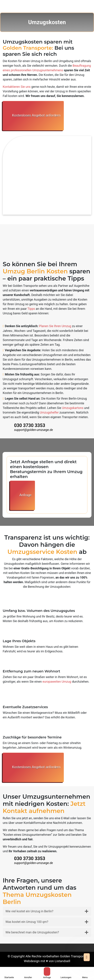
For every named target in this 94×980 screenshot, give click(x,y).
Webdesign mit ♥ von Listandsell (47, 961)
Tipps (31, 309)
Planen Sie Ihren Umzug (55, 326)
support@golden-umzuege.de (34, 430)
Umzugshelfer (49, 412)
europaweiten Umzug (57, 682)
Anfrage (22, 495)
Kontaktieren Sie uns (17, 87)
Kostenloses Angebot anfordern (33, 116)
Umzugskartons (73, 408)
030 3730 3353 (30, 425)
